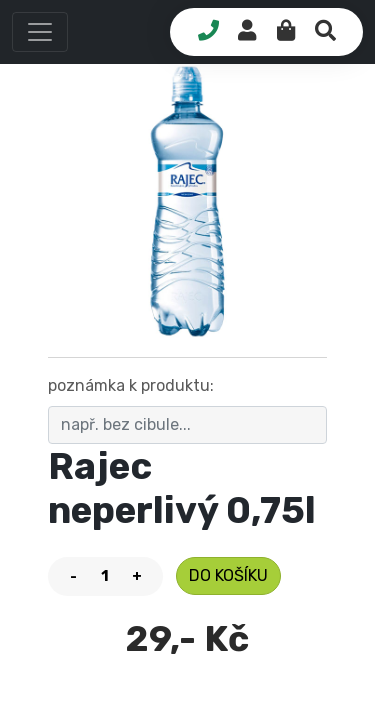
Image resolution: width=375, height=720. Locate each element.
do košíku (228, 575)
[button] (40, 32)
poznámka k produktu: (131, 385)
